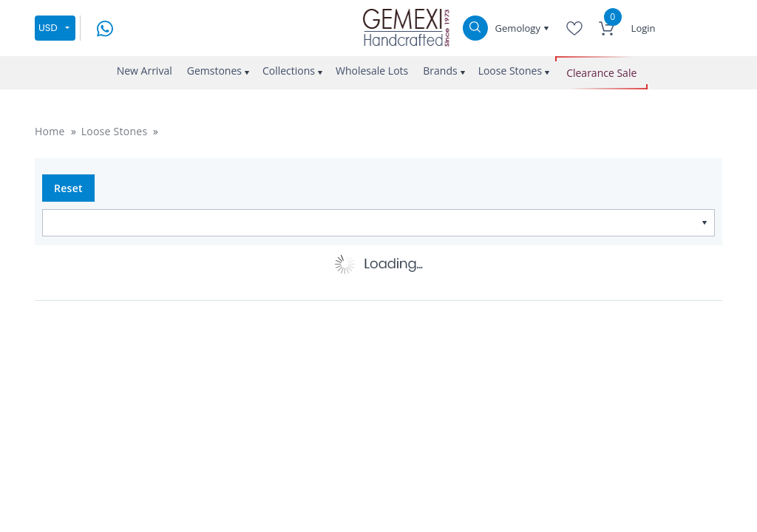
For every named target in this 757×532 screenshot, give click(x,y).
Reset (68, 188)
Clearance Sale (601, 73)
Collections (289, 71)
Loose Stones (510, 71)
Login (644, 28)
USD (48, 28)
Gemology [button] (519, 28)
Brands (440, 71)
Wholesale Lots (372, 71)
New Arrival (145, 71)
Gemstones (214, 71)
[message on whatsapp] (105, 27)
